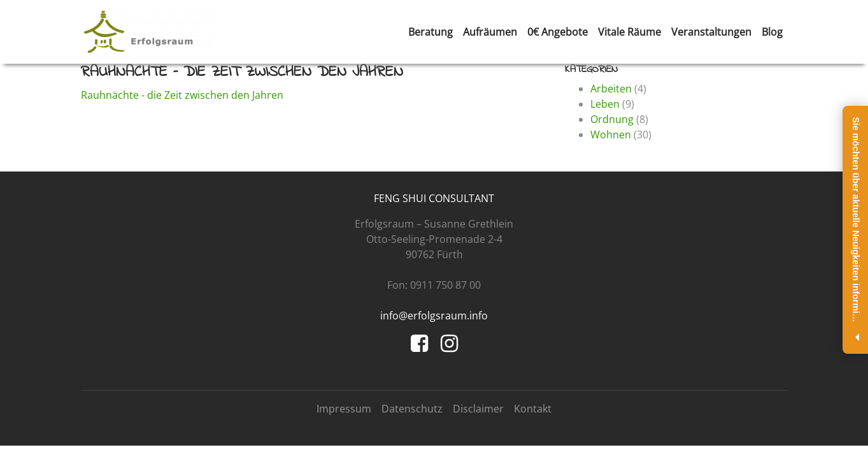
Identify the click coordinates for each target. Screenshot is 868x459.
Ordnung (612, 119)
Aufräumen (490, 32)
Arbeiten (611, 89)
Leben (605, 104)
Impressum (344, 409)
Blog (772, 32)
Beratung (430, 32)
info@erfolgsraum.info (434, 316)
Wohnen (611, 135)
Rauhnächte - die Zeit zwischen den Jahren (182, 95)
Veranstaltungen (711, 32)
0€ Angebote (558, 32)
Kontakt (533, 409)
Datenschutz (412, 409)
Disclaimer (478, 409)
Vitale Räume (630, 32)
